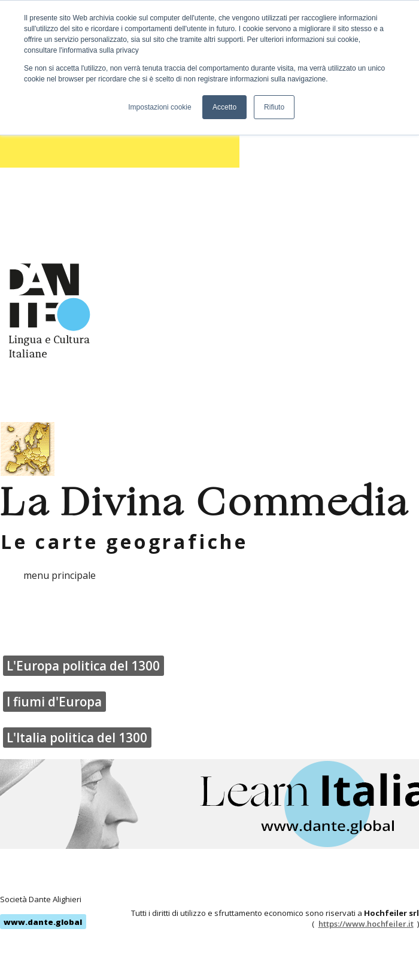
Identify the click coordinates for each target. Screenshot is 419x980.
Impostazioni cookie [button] (160, 107)
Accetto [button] (224, 107)
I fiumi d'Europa (54, 702)
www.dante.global (43, 922)
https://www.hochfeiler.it (366, 924)
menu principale (60, 575)
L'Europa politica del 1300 (83, 666)
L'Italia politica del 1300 (77, 738)
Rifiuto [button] (274, 107)
